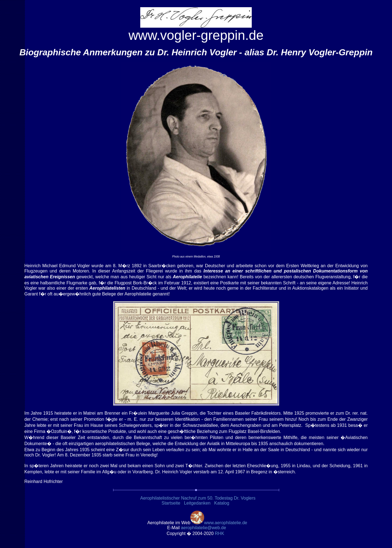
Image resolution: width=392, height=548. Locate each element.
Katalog (222, 503)
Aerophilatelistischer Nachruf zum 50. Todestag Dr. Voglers (198, 498)
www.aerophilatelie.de (226, 523)
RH (220, 533)
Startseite (171, 503)
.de (203, 528)
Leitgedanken (197, 503)
